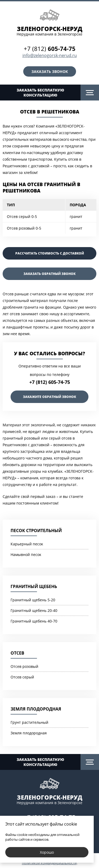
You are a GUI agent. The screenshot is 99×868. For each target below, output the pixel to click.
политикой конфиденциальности (49, 863)
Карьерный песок (27, 544)
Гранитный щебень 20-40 (34, 610)
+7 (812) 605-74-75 (50, 382)
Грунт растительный (29, 722)
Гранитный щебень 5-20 (33, 600)
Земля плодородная (36, 709)
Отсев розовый (24, 666)
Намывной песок (26, 554)
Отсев (17, 653)
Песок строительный (36, 531)
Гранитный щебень (34, 586)
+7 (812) (50, 49)
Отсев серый (22, 677)
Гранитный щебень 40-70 (34, 621)
